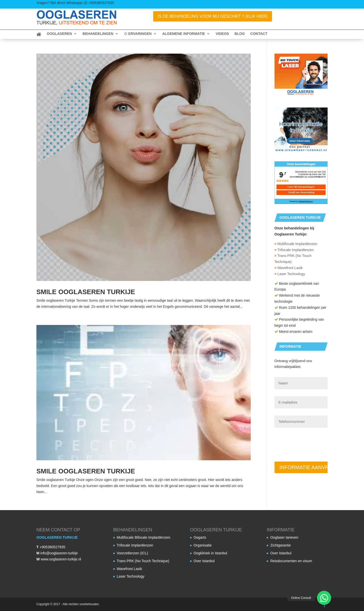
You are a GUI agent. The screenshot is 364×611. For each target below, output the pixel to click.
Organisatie (203, 545)
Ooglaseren (59, 34)
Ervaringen (138, 34)
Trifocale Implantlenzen (294, 250)
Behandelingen (98, 34)
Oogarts (200, 537)
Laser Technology (290, 274)
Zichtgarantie (280, 545)
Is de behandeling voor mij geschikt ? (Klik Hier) (213, 16)
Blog (240, 34)
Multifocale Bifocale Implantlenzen (144, 537)
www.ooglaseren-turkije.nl (61, 559)
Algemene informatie (184, 34)
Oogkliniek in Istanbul (210, 553)
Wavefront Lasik (289, 268)
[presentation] (313, 442)
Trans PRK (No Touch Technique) (143, 561)
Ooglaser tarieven (284, 537)
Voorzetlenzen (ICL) (132, 553)
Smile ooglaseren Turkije (86, 292)
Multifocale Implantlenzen (296, 244)
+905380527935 (52, 547)
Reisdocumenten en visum (291, 561)
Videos (222, 34)
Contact (259, 34)
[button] (324, 598)
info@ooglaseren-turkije (59, 553)
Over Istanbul (204, 561)
